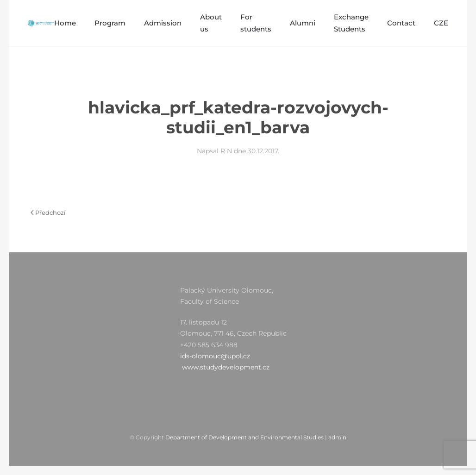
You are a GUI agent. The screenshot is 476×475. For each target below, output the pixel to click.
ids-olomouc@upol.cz (215, 356)
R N (226, 151)
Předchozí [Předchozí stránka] (48, 212)
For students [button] (256, 23)
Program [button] (110, 23)
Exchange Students (351, 23)
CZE (441, 23)
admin (337, 437)
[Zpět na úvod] (41, 23)
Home (65, 23)
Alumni (303, 23)
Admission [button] (163, 23)
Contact (401, 23)
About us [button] (211, 23)
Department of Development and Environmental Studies (244, 437)
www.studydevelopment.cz (226, 367)
